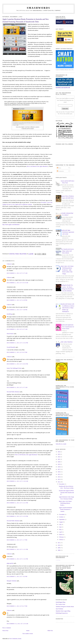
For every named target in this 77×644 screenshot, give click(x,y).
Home (28, 631)
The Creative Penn (60, 604)
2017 (59, 469)
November (62, 514)
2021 (59, 459)
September (62, 519)
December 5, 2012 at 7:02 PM (17, 576)
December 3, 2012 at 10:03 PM (17, 364)
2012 (59, 482)
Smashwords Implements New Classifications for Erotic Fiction (67, 327)
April (61, 532)
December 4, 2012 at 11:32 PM (17, 559)
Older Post (50, 631)
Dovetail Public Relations (13, 392)
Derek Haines (10, 334)
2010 (59, 545)
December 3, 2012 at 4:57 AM (17, 329)
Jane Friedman (59, 609)
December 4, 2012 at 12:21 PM (17, 503)
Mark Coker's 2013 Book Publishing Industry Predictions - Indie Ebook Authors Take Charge (67, 270)
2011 (59, 543)
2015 (59, 474)
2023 (59, 454)
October (61, 517)
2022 (59, 457)
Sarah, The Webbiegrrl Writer (14, 368)
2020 (59, 462)
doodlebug (9, 314)
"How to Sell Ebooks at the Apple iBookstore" (26, 455)
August (61, 522)
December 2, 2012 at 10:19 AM (17, 283)
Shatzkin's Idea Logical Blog (63, 611)
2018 (59, 467)
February (62, 537)
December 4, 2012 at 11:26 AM (17, 481)
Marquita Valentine (12, 581)
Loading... (58, 560)
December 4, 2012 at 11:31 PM (17, 549)
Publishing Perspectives (62, 613)
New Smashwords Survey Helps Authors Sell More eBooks (67, 251)
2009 (59, 548)
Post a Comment (7, 628)
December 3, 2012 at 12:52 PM (17, 343)
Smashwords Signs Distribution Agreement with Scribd (67, 232)
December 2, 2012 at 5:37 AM (17, 273)
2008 (59, 550)
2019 (59, 464)
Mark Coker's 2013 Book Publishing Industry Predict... (65, 503)
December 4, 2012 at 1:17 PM (17, 540)
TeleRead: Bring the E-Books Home (65, 607)
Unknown (9, 264)
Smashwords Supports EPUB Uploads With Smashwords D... (66, 492)
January (61, 539)
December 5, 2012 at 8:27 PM (17, 606)
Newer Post (5, 631)
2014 (59, 477)
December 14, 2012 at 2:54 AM (17, 624)
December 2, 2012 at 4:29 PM (17, 300)
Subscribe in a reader (61, 444)
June (61, 527)
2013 (59, 479)
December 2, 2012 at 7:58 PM (17, 310)
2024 (59, 452)
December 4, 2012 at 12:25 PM (17, 516)
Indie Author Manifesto (67, 342)
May (61, 529)
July (60, 524)
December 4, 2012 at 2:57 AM (17, 387)
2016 (59, 472)
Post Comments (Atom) (15, 639)
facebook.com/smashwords (63, 88)
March (61, 534)
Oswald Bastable (11, 347)
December (62, 484)
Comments (60, 171)
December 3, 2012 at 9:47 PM (17, 352)
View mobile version (28, 634)
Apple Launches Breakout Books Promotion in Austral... (65, 509)
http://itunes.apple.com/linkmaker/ (11, 224)
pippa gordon (10, 563)
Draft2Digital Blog (61, 602)
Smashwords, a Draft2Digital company (47, 11)
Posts (59, 168)
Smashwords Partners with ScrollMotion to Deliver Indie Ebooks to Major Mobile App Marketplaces (67, 308)
